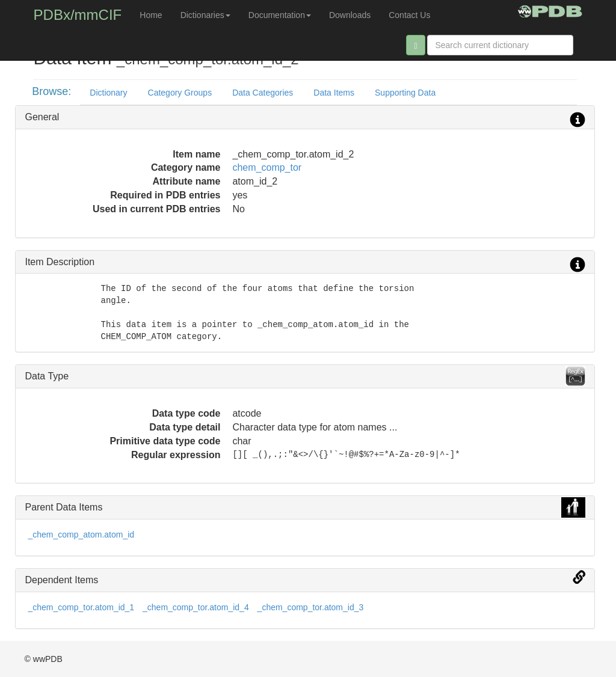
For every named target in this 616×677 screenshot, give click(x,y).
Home (151, 15)
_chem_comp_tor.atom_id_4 (196, 607)
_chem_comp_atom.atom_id (81, 535)
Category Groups (180, 93)
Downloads (350, 15)
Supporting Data (405, 93)
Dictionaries (205, 15)
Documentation (280, 15)
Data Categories (263, 93)
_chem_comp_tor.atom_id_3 (311, 607)
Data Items (334, 93)
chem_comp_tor (267, 167)
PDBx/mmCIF (78, 15)
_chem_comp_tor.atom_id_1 (81, 607)
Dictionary (108, 93)
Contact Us (409, 15)
